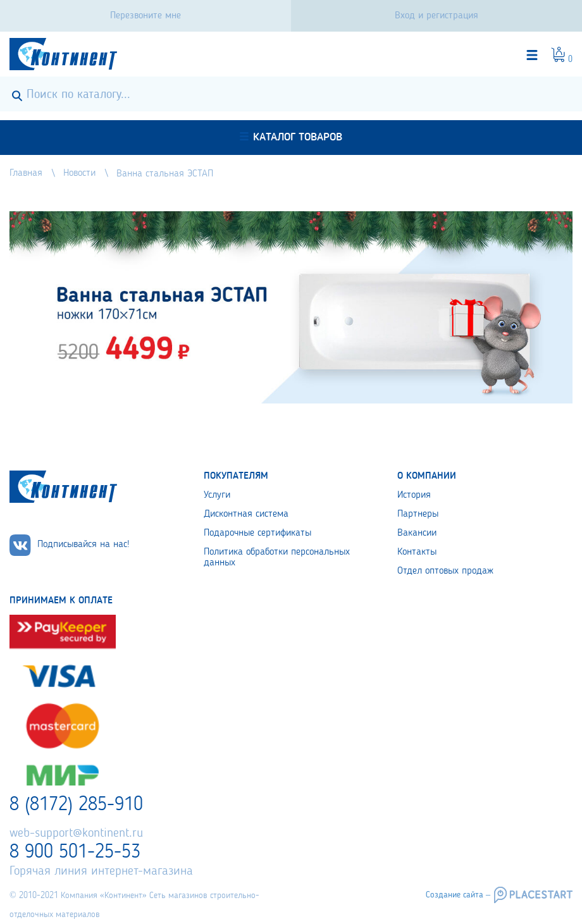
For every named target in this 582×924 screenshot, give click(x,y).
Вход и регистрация (436, 16)
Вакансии (417, 533)
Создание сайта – (458, 895)
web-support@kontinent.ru (76, 834)
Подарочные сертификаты (257, 533)
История (414, 495)
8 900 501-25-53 (75, 853)
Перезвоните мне (145, 16)
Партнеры (418, 514)
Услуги (217, 495)
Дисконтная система (246, 514)
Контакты (417, 552)
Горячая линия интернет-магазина (101, 872)
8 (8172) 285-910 (76, 805)
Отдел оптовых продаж (445, 571)
